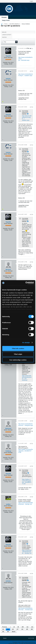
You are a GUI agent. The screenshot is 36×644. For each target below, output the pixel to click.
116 (13, 629)
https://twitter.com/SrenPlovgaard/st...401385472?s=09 (26, 451)
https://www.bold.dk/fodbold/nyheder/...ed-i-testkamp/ (27, 378)
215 (3, 632)
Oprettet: (5, 62)
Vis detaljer (26, 343)
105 (23, 627)
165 (32, 629)
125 (27, 629)
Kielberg (8, 451)
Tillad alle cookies (18, 348)
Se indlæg (28, 114)
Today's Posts (6, 20)
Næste (14, 632)
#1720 (31, 421)
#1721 (31, 444)
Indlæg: (6, 64)
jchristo (8, 581)
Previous (5, 627)
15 (14, 627)
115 (8, 629)
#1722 (31, 466)
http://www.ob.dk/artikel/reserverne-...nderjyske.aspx (26, 425)
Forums (4, 17)
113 (32, 627)
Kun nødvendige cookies (18, 360)
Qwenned (8, 428)
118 (22, 629)
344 (8, 632)
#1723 (31, 497)
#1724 (31, 537)
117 (17, 629)
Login (31, 1)
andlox (8, 504)
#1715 (31, 215)
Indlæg (4, 32)
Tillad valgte (18, 354)
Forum (6, 24)
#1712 (31, 71)
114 (3, 629)
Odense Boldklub (26, 24)
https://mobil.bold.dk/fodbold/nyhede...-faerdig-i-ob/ (26, 503)
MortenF (8, 269)
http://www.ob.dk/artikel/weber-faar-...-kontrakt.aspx (26, 609)
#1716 (31, 262)
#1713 (31, 107)
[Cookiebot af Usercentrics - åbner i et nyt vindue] (26, 283)
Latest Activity (7, 35)
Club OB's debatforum (15, 24)
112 (27, 627)
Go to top (31, 638)
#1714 (31, 145)
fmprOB (8, 56)
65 (18, 627)
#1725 (31, 574)
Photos (4, 37)
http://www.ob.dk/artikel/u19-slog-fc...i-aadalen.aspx (26, 75)
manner (8, 79)
